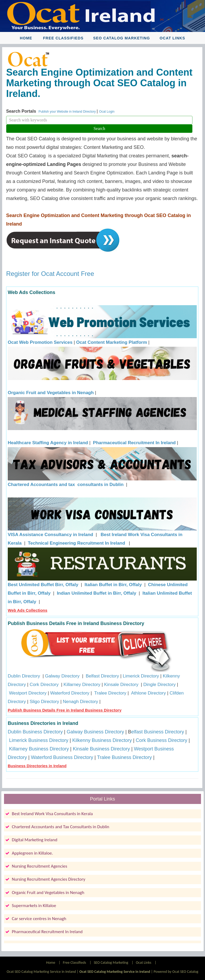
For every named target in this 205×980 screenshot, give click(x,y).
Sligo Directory (44, 702)
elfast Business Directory (158, 732)
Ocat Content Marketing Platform (111, 342)
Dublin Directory (24, 676)
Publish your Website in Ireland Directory (68, 112)
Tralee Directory (110, 693)
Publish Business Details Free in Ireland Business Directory (65, 710)
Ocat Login (107, 112)
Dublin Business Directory (35, 732)
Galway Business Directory (95, 732)
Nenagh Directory (80, 702)
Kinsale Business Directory (101, 749)
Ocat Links (172, 38)
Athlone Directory (148, 693)
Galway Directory (62, 676)
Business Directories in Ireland (37, 766)
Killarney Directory (82, 685)
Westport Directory (28, 693)
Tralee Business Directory (124, 757)
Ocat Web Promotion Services (40, 342)
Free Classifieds (63, 38)
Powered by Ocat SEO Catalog (176, 972)
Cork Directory (44, 685)
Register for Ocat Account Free (50, 274)
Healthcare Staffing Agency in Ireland (48, 443)
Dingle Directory (159, 685)
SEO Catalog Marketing (122, 38)
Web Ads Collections (27, 610)
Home (26, 38)
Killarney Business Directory (39, 749)
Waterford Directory (70, 693)
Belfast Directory (102, 676)
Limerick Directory (141, 676)
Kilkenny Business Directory (102, 740)
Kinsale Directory (122, 685)
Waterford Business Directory (62, 757)
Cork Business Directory (162, 740)
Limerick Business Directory (39, 740)
